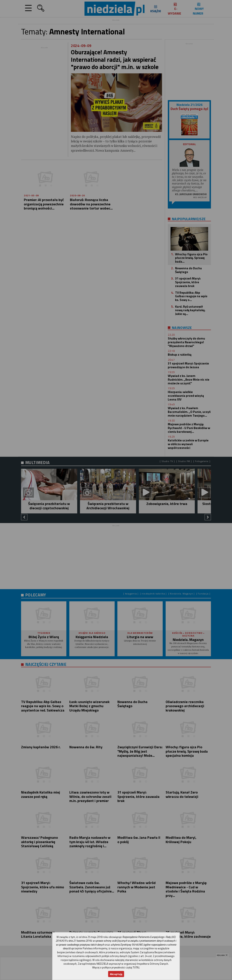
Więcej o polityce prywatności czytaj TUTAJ (116, 967)
